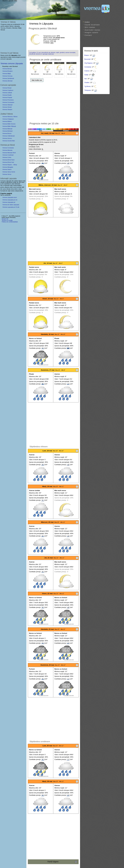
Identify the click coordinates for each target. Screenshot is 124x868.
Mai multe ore (37, 80)
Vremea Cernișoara (8, 102)
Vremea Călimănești (8, 136)
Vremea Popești (7, 97)
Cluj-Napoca (88, 63)
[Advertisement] (53, 101)
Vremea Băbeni (7, 121)
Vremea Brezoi (7, 133)
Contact (88, 35)
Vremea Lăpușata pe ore (10, 200)
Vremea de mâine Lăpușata (11, 205)
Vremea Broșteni (7, 71)
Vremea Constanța (8, 148)
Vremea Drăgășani (8, 119)
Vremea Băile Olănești (9, 126)
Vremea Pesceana (8, 100)
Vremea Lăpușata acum (10, 197)
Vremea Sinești (7, 107)
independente (19, 191)
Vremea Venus (7, 174)
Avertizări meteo (92, 30)
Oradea (87, 83)
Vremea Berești (7, 69)
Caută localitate (92, 25)
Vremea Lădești (7, 93)
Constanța (88, 67)
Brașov (87, 55)
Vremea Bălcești (7, 129)
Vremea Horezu (7, 138)
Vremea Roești (7, 88)
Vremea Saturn (7, 169)
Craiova (87, 71)
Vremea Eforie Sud (8, 162)
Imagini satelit (91, 33)
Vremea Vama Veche (9, 172)
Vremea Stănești (7, 105)
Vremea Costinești (8, 155)
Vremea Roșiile (7, 95)
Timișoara (88, 90)
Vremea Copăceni (8, 90)
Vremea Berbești (7, 131)
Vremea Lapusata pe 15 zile (11, 207)
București (87, 59)
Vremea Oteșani (7, 110)
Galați (86, 75)
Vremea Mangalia (8, 167)
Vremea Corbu (7, 157)
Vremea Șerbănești (8, 78)
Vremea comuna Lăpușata (12, 64)
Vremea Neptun (7, 165)
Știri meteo (90, 27)
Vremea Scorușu (7, 76)
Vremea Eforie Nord (8, 160)
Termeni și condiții (7, 220)
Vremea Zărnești (7, 81)
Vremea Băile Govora (9, 124)
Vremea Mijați (7, 74)
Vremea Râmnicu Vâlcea (10, 117)
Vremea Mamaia (7, 150)
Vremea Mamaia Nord (9, 153)
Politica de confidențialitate (10, 222)
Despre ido (5, 219)
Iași (86, 79)
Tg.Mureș (87, 86)
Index (87, 22)
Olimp (15, 165)
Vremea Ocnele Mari (9, 141)
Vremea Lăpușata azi (9, 202)
